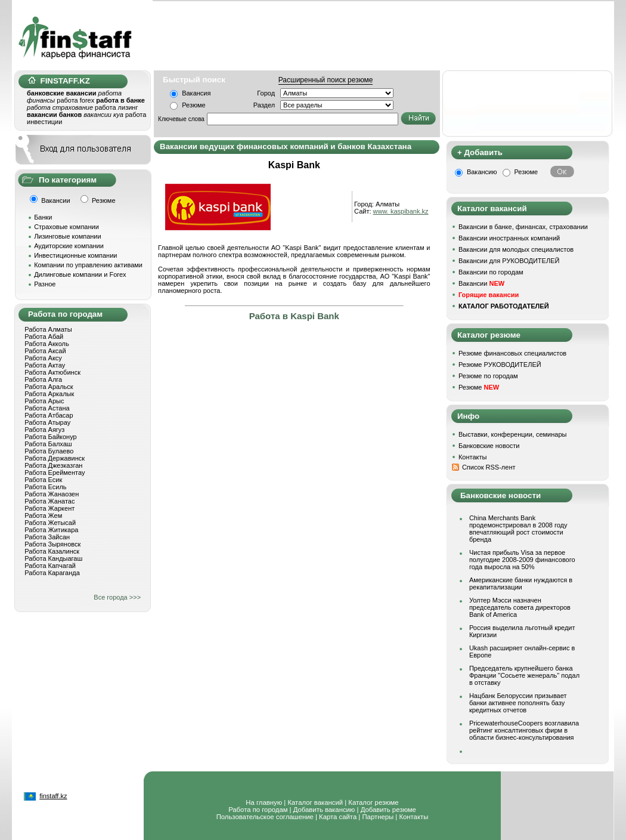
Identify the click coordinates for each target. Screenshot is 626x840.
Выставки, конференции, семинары (513, 434)
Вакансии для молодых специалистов (516, 249)
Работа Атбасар (49, 415)
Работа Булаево (49, 451)
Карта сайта (338, 817)
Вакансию (482, 172)
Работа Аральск (49, 387)
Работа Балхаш (48, 444)
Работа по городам (258, 810)
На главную (264, 802)
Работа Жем (43, 515)
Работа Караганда (52, 573)
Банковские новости (489, 446)
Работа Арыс (44, 401)
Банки (43, 217)
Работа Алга (43, 379)
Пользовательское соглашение (265, 817)
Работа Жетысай (50, 523)
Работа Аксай (45, 351)
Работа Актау (45, 365)
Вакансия (196, 93)
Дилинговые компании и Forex (80, 274)
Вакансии (481, 283)
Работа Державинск (55, 458)
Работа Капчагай (50, 566)
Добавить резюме (388, 810)
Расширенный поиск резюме (326, 80)
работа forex (75, 100)
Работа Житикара (51, 530)
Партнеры (378, 817)
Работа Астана (47, 408)
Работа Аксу (43, 358)
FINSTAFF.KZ (59, 81)
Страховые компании (66, 227)
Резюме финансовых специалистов (512, 353)
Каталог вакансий (315, 802)
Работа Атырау (47, 422)
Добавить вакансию (324, 810)
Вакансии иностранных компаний (509, 238)
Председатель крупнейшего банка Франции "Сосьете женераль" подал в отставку (524, 675)
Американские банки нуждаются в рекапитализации (521, 583)
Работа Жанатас (49, 501)
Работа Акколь (47, 344)
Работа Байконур (50, 437)
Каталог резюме (373, 802)
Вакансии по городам (491, 272)
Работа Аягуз (44, 430)
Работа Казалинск (52, 551)
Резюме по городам (488, 376)
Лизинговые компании (68, 236)
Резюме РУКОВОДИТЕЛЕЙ (500, 365)
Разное (45, 284)
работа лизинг (116, 107)
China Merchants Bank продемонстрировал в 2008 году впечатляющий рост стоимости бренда (518, 529)
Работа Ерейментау (55, 472)
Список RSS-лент (489, 467)
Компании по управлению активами (88, 265)
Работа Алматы (48, 329)
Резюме (194, 105)
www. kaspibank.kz (401, 211)
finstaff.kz (53, 796)
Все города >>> (117, 597)
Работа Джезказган (53, 465)
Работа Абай (44, 336)
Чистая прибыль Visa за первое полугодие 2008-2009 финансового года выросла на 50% (522, 560)
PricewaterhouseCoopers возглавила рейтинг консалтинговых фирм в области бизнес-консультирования (524, 730)
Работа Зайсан (47, 537)
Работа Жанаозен (52, 494)
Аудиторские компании (69, 246)
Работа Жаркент (49, 508)
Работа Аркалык (49, 394)
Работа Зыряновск (52, 544)
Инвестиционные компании (75, 255)
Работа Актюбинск (52, 372)
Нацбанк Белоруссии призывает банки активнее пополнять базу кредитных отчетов (518, 703)
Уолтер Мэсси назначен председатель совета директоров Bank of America (520, 607)
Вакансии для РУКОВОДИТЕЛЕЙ (509, 261)
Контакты (473, 457)
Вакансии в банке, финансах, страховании (523, 227)
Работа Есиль (45, 487)
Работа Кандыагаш (53, 558)
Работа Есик (43, 480)
